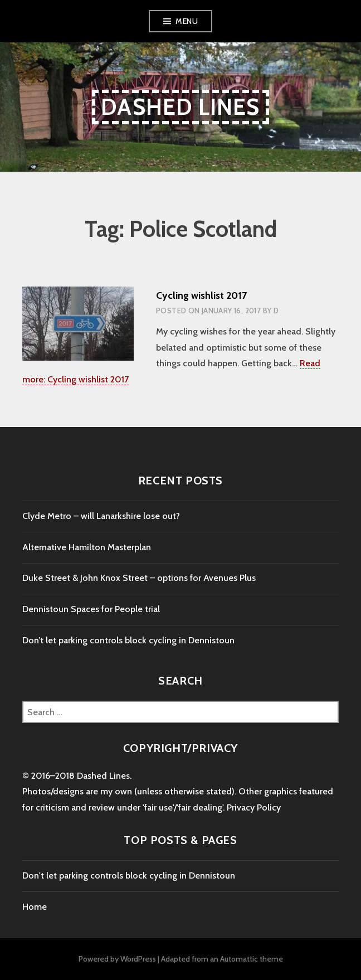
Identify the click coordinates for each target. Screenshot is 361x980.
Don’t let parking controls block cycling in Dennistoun (128, 640)
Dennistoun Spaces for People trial (91, 609)
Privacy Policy (254, 807)
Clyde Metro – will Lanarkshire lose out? (101, 516)
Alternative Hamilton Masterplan (87, 547)
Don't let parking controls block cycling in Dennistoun (129, 875)
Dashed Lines (180, 107)
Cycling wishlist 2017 (201, 295)
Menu (187, 21)
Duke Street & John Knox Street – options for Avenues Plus (139, 578)
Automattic (239, 959)
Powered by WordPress (117, 959)
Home (35, 907)
